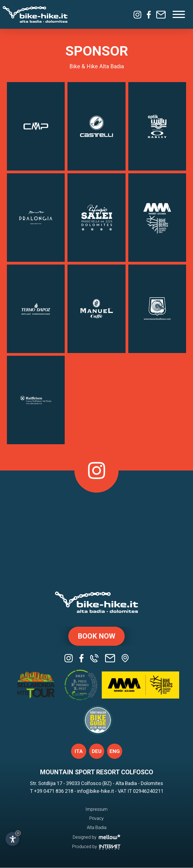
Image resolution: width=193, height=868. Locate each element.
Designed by (97, 837)
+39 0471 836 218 (54, 792)
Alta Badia (97, 828)
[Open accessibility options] (12, 839)
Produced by (97, 847)
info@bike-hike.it (96, 792)
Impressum (96, 810)
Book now (96, 636)
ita (79, 752)
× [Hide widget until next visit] (18, 833)
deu (97, 752)
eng (115, 752)
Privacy (96, 819)
